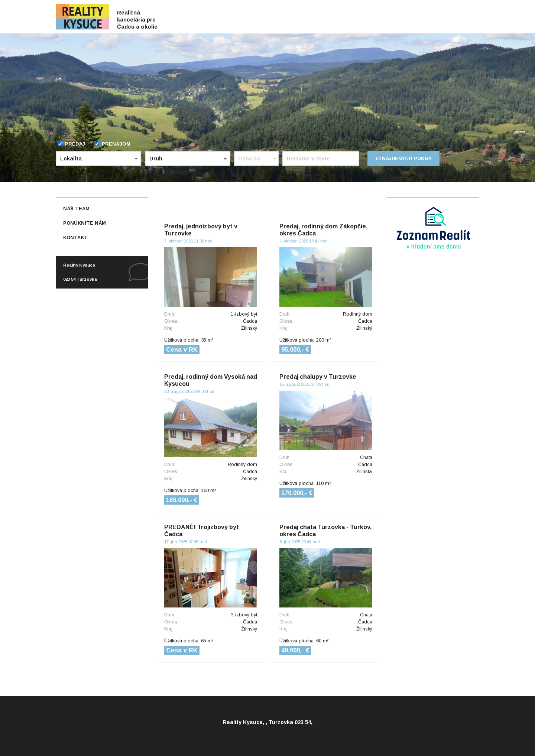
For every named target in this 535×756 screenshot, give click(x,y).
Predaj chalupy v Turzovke (318, 377)
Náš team (76, 208)
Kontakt (75, 237)
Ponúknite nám (85, 223)
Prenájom (112, 144)
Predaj (71, 144)
